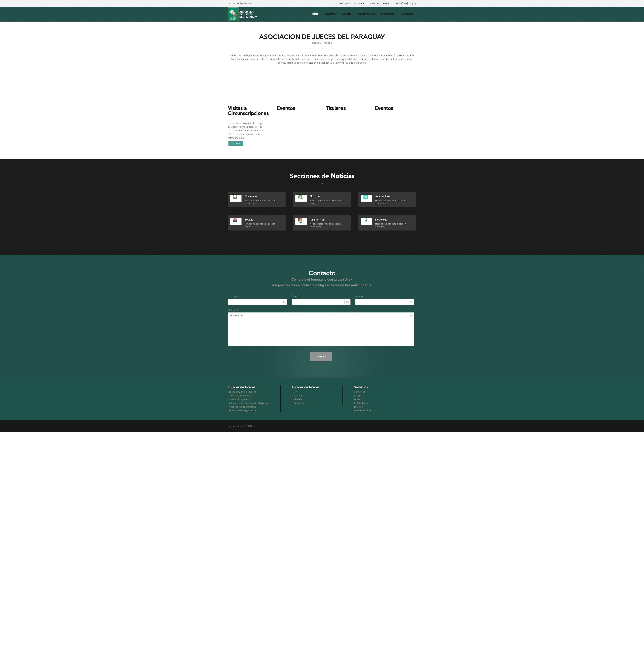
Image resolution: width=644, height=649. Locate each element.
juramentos (317, 220)
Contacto (407, 14)
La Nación (297, 399)
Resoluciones (361, 403)
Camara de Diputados (239, 399)
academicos (383, 196)
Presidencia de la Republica (242, 392)
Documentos (366, 14)
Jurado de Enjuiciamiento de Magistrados (249, 403)
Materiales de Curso (365, 410)
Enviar (321, 357)
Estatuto (358, 407)
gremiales (251, 196)
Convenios (360, 392)
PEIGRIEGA (250, 426)
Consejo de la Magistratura (242, 410)
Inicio (315, 14)
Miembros (388, 14)
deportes (381, 220)
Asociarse (359, 396)
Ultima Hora (298, 403)
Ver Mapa (236, 143)
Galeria (347, 14)
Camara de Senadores (239, 396)
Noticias (330, 14)
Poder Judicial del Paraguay (242, 407)
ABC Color (297, 396)
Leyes (357, 399)
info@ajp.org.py (408, 3)
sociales (250, 220)
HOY (294, 392)
